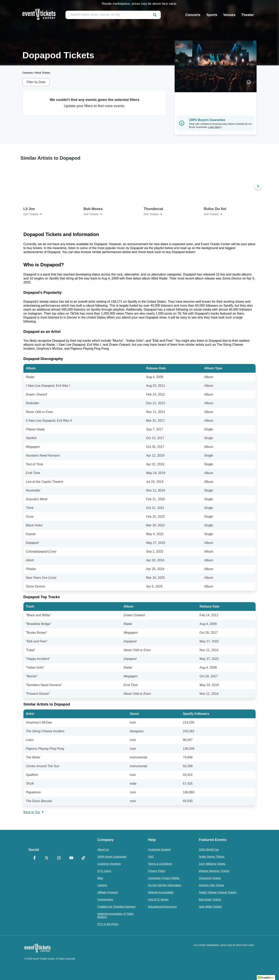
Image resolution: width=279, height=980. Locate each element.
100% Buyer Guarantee (112, 857)
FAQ (151, 857)
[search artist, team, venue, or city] (113, 15)
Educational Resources (162, 907)
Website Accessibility (161, 892)
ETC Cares (104, 871)
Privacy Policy (157, 871)
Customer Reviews (109, 864)
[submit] (155, 15)
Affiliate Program (108, 892)
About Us (103, 849)
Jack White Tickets (210, 907)
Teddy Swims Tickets (212, 857)
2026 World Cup (209, 849)
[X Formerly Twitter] (47, 858)
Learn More (216, 127)
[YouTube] (71, 858)
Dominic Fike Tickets (211, 885)
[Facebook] (35, 858)
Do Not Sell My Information (165, 885)
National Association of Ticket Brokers (115, 915)
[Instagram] (59, 858)
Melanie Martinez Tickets (214, 871)
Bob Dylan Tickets (210, 899)
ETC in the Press (108, 924)
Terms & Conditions (160, 864)
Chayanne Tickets (210, 878)
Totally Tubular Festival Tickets (217, 892)
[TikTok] (83, 858)
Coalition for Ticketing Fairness (116, 907)
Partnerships (105, 899)
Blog (100, 878)
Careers (102, 885)
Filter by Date (36, 82)
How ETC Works (158, 899)
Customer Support (159, 849)
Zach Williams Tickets (212, 864)
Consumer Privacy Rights (164, 878)
